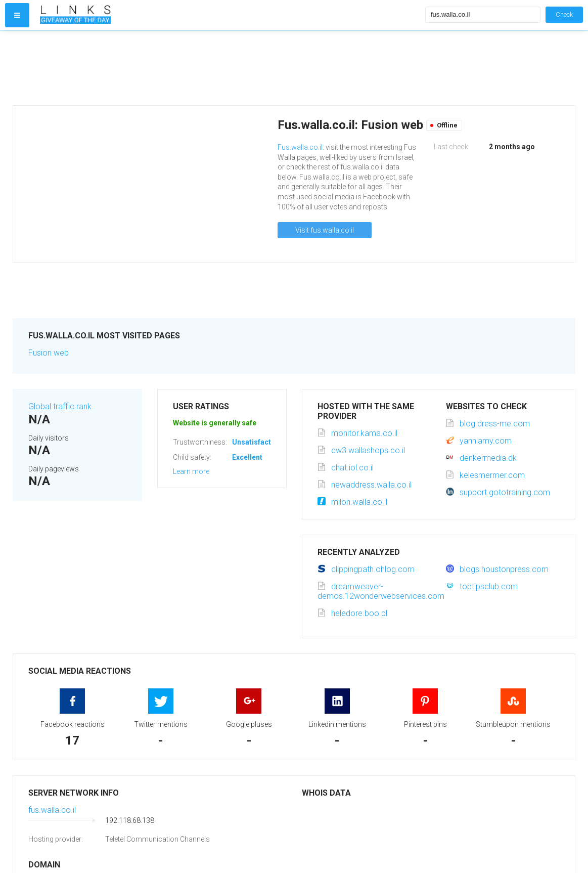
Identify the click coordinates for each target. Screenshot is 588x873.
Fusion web (49, 353)
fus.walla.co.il (52, 810)
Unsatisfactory (257, 442)
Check (564, 14)
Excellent (247, 457)
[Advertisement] (230, 68)
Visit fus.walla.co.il (325, 230)
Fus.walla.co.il (300, 147)
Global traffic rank (60, 406)
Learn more (191, 471)
